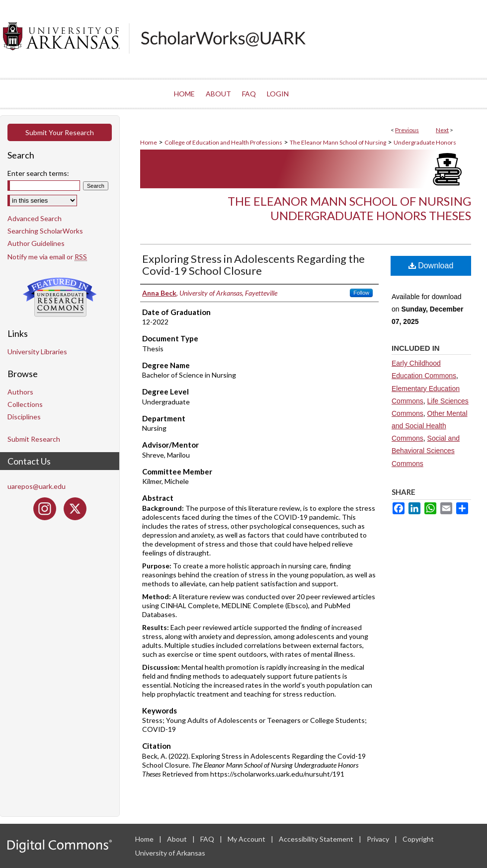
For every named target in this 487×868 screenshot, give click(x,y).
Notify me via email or (47, 257)
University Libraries (37, 352)
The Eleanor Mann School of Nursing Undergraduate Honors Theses (349, 208)
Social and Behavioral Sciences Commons (426, 451)
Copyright (418, 839)
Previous (407, 130)
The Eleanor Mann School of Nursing (338, 142)
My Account (247, 839)
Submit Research (34, 439)
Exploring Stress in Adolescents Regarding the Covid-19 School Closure (253, 265)
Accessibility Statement (317, 839)
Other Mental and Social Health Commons (430, 426)
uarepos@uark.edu (37, 486)
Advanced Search (35, 218)
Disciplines (24, 417)
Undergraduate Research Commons (60, 297)
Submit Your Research (60, 132)
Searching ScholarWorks (45, 231)
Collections (25, 404)
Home (149, 142)
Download (431, 266)
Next (442, 130)
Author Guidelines (36, 243)
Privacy (379, 839)
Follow (361, 293)
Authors (20, 392)
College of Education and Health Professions (223, 142)
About (178, 839)
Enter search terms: (38, 173)
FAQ (208, 839)
